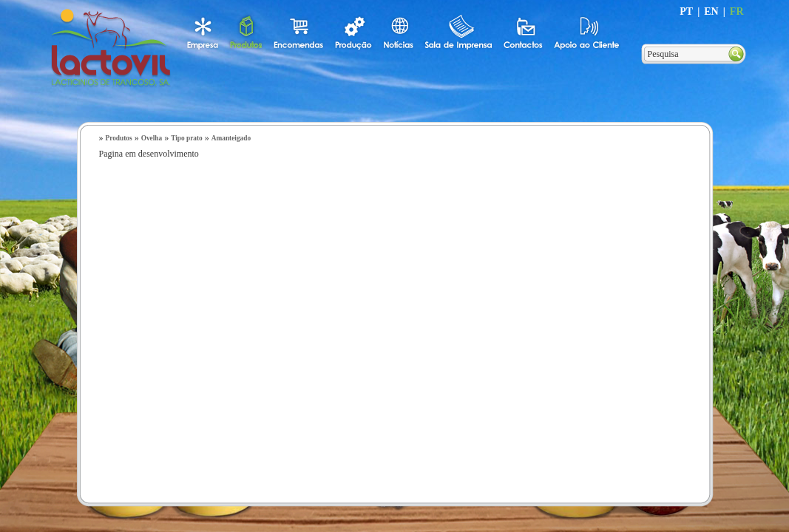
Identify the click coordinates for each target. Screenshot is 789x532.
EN (711, 11)
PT (686, 11)
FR (737, 11)
